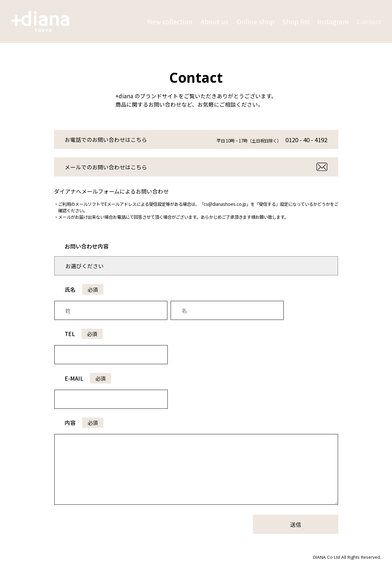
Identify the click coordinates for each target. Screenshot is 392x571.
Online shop (255, 21)
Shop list (296, 21)
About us (214, 21)
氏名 (84, 289)
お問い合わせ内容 (87, 246)
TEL (84, 334)
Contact (369, 21)
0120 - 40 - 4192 (306, 140)
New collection (170, 21)
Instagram (333, 21)
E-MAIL (88, 378)
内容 (84, 423)
